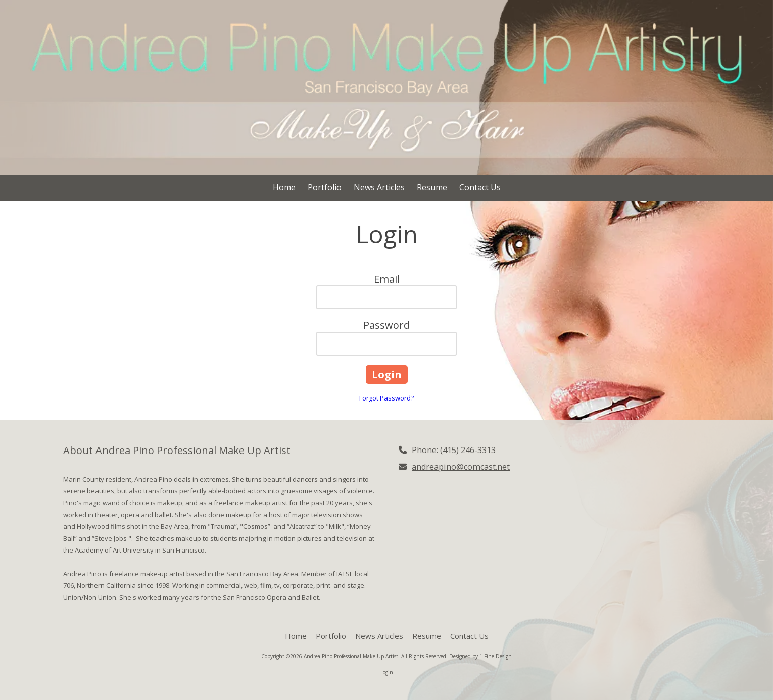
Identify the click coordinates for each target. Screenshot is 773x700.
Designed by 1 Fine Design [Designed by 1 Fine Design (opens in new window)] (480, 656)
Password (386, 325)
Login (387, 672)
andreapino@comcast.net (461, 467)
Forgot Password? (386, 398)
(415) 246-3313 (468, 450)
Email (387, 279)
